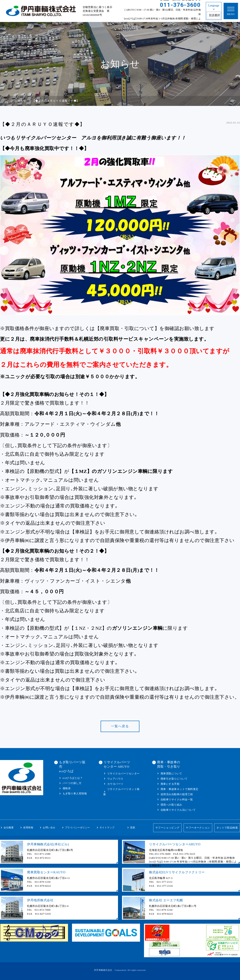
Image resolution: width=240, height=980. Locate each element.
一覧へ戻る (120, 726)
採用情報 (28, 828)
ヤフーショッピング (167, 828)
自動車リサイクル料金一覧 (177, 799)
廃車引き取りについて (174, 779)
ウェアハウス (115, 779)
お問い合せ (49, 828)
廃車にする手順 (170, 784)
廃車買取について (171, 774)
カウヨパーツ (115, 784)
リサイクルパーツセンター (123, 774)
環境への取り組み (171, 805)
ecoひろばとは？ (73, 778)
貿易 (133, 828)
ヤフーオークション (198, 828)
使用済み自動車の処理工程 (177, 794)
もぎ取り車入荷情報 (75, 793)
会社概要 (9, 828)
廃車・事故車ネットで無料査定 (179, 789)
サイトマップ (107, 828)
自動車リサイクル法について (178, 810)
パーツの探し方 (72, 783)
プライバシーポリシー (77, 828)
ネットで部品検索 (227, 828)
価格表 (67, 788)
